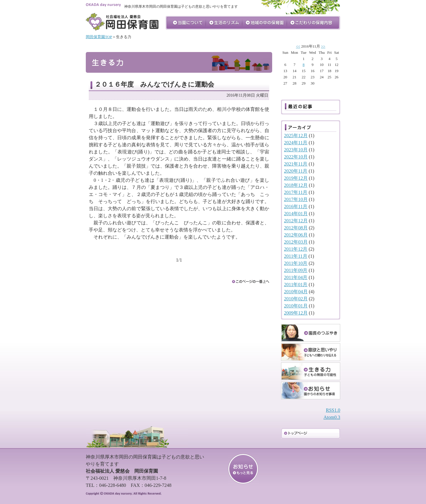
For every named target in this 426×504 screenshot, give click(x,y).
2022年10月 (296, 157)
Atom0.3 (332, 417)
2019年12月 (296, 178)
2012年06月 (296, 235)
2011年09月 (296, 270)
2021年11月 (296, 164)
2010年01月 (296, 306)
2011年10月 (296, 263)
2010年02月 (296, 299)
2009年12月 (296, 313)
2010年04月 (296, 292)
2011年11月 (296, 256)
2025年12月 (296, 136)
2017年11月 (296, 192)
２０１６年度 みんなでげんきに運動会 (154, 84)
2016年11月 (296, 206)
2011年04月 (296, 277)
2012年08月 (296, 228)
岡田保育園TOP (99, 37)
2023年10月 (296, 150)
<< (298, 46)
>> (323, 46)
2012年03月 (296, 242)
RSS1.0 (333, 410)
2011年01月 (296, 285)
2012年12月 (296, 221)
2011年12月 (296, 249)
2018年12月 (296, 185)
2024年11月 (296, 143)
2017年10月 (296, 199)
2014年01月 (296, 214)
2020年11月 (296, 171)
